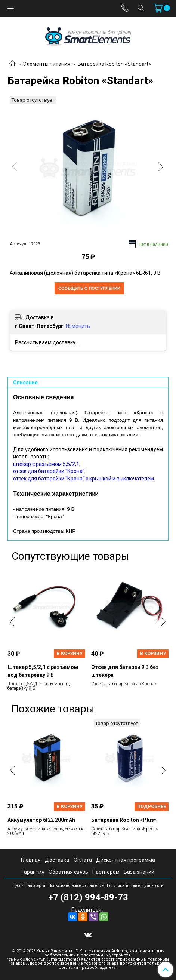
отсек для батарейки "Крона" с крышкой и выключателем (84, 479)
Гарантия (33, 872)
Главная (31, 860)
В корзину (70, 653)
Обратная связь (68, 872)
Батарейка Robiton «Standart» (114, 64)
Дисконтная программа (126, 860)
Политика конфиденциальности (135, 886)
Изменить (78, 326)
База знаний (139, 872)
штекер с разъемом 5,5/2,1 (46, 464)
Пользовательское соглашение (76, 886)
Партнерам (106, 872)
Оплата (83, 860)
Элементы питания (47, 64)
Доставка (57, 860)
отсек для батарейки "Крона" (49, 471)
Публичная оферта (29, 886)
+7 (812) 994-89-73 (88, 897)
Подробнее (152, 806)
